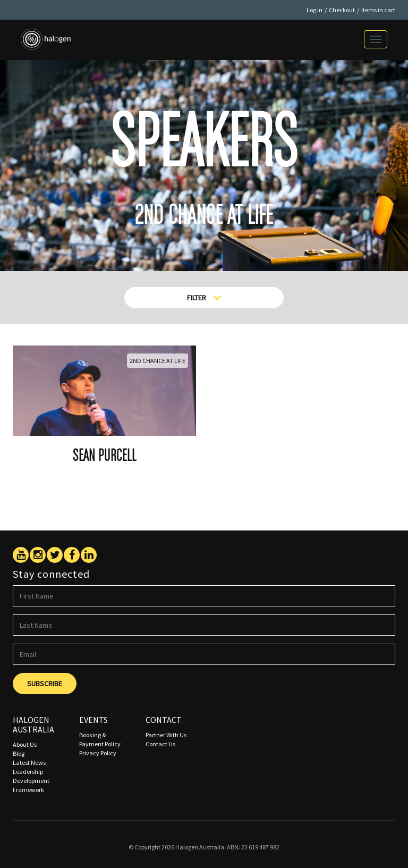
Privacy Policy (98, 753)
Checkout (342, 10)
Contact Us (160, 744)
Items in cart (378, 10)
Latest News (29, 762)
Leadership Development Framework (31, 781)
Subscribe (45, 684)
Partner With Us (166, 735)
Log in (314, 10)
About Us (25, 744)
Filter (204, 298)
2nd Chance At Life (158, 361)
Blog (19, 753)
